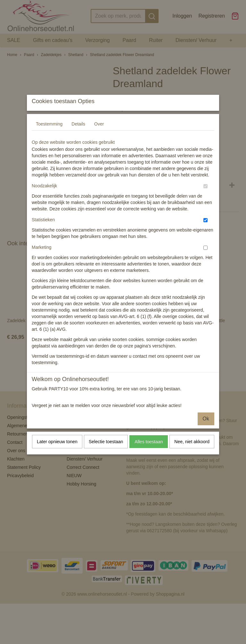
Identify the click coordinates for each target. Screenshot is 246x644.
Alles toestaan (149, 454)
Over (99, 136)
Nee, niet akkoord (192, 454)
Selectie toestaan (106, 454)
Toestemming (49, 136)
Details (78, 136)
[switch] (205, 199)
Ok (206, 431)
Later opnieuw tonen (57, 454)
